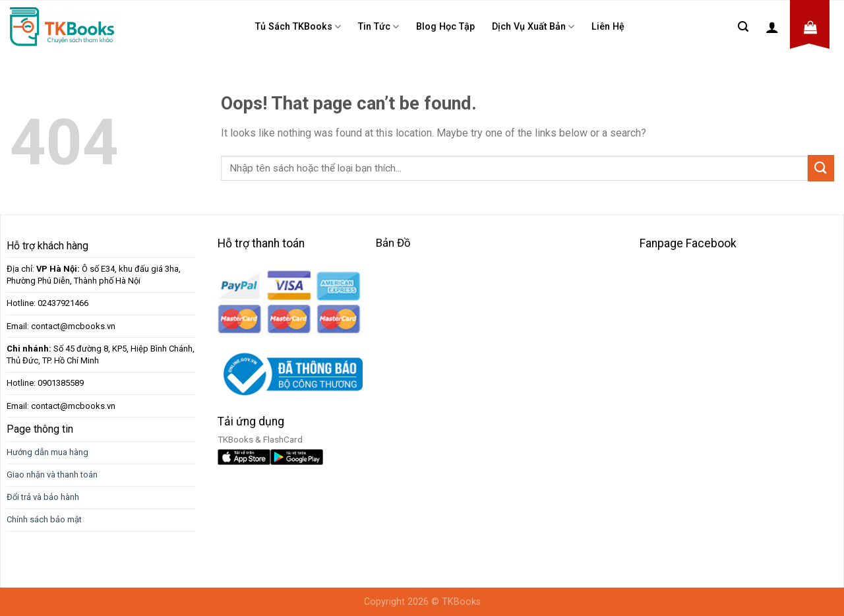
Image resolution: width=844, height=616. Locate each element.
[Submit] (821, 168)
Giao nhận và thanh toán (52, 475)
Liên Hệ (608, 27)
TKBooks (461, 602)
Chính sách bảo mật (44, 519)
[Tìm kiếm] (743, 27)
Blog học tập (445, 27)
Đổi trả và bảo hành (43, 497)
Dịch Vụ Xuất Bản (533, 27)
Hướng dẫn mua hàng (47, 452)
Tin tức (378, 27)
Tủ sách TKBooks (298, 27)
